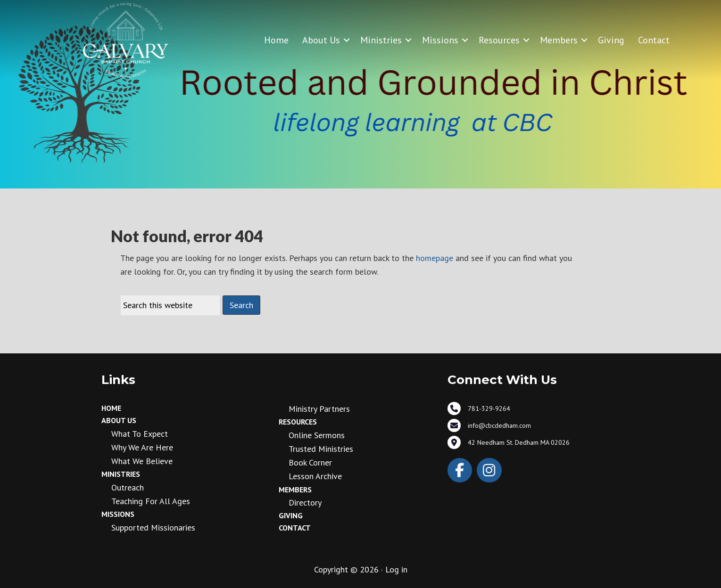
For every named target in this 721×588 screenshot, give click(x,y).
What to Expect (140, 434)
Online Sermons (317, 435)
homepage (435, 258)
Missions (440, 40)
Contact (654, 40)
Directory (305, 502)
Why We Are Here (142, 447)
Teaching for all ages (151, 501)
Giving (611, 40)
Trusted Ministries (321, 449)
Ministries (381, 40)
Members (559, 40)
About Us (321, 40)
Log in (396, 569)
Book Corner (310, 462)
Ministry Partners (319, 409)
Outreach (128, 487)
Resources (499, 40)
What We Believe (142, 461)
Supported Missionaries (153, 527)
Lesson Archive (315, 476)
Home (276, 40)
